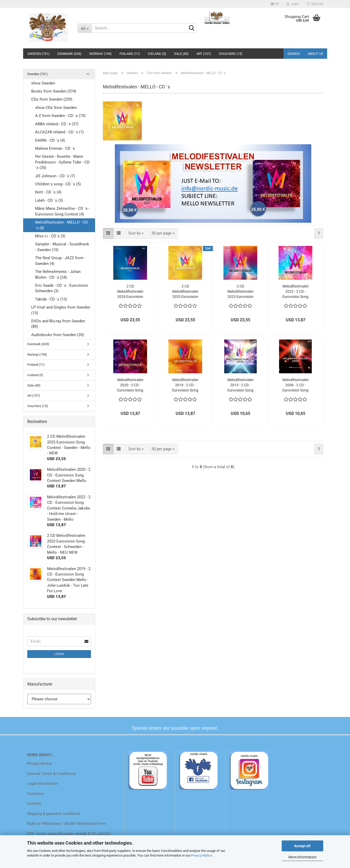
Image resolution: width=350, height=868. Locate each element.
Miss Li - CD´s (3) (50, 236)
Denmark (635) (70, 54)
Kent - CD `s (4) (48, 192)
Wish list (315, 4)
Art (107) (204, 54)
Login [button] (293, 4)
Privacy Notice (202, 855)
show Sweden (43, 83)
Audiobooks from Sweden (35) (58, 335)
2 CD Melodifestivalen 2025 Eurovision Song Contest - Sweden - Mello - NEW (185, 292)
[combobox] (136, 233)
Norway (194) (101, 54)
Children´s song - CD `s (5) (58, 184)
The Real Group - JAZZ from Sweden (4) (59, 261)
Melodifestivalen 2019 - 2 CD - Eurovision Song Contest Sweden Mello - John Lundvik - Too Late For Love (185, 385)
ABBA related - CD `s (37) (57, 124)
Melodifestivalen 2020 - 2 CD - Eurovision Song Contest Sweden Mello (130, 385)
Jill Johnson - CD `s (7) (55, 176)
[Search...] (85, 28)
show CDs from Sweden (56, 108)
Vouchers (35, 794)
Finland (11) (130, 54)
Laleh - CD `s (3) (49, 200)
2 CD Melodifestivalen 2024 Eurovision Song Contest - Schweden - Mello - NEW (130, 292)
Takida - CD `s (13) (51, 299)
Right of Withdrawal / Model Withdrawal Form (66, 824)
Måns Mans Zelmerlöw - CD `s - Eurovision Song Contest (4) (62, 211)
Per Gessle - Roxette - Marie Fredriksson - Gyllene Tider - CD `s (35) (62, 162)
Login (59, 654)
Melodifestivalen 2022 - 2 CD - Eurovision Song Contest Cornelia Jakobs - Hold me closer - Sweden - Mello (296, 292)
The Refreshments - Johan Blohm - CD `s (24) (58, 274)
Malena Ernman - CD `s (55, 148)
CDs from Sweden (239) (52, 99)
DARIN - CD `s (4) (50, 140)
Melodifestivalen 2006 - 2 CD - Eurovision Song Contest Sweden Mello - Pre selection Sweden (296, 385)
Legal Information (42, 784)
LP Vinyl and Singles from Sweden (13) (61, 310)
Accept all (302, 846)
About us (315, 54)
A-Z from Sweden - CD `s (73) (60, 116)
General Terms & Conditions (51, 774)
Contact (34, 804)
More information (302, 857)
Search (294, 54)
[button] (275, 4)
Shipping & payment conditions (54, 814)
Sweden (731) (39, 54)
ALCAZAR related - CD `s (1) (59, 132)
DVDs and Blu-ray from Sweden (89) (58, 324)
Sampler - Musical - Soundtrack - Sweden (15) (62, 247)
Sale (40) (181, 54)
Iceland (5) (157, 54)
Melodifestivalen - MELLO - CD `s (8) (61, 225)
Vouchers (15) (231, 54)
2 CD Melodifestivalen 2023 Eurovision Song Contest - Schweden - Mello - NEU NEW (240, 292)
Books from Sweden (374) (54, 91)
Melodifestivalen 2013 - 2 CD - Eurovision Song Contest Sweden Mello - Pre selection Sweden (240, 385)
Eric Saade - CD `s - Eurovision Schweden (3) (61, 288)
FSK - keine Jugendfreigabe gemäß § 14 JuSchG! (69, 834)
